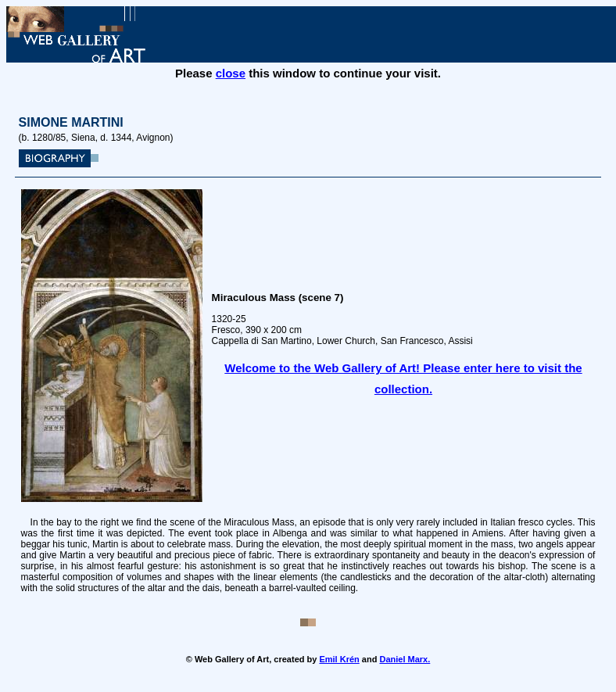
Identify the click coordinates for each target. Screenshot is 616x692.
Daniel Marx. (405, 659)
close (231, 73)
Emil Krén (339, 659)
